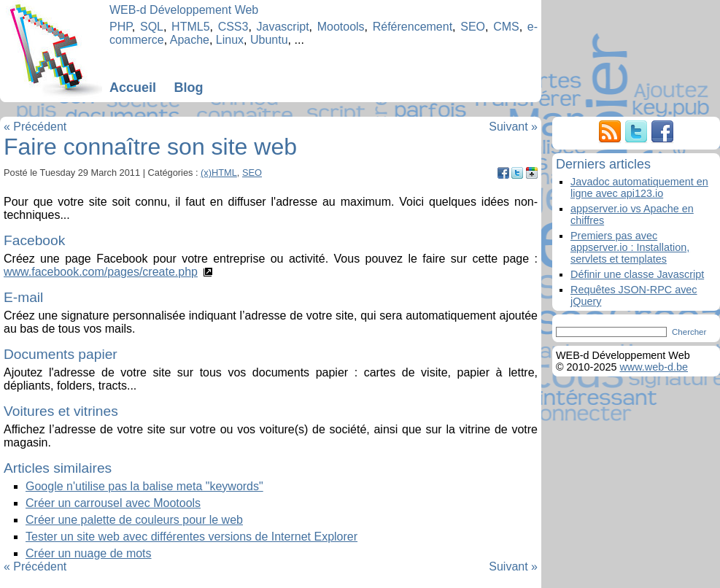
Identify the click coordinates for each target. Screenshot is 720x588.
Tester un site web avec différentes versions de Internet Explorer (191, 537)
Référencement (413, 27)
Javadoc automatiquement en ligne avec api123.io (639, 187)
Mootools (341, 27)
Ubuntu (269, 40)
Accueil (133, 88)
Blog (188, 88)
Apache (190, 40)
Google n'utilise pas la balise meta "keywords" (144, 486)
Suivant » (513, 127)
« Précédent (35, 127)
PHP (121, 27)
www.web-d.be (654, 367)
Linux (230, 40)
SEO (473, 27)
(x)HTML (219, 173)
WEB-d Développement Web (184, 10)
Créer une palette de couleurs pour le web (134, 520)
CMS (506, 27)
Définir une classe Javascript (637, 274)
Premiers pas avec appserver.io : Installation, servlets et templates (630, 247)
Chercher (689, 332)
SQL (152, 27)
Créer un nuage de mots (89, 553)
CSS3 (233, 27)
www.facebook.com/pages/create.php (101, 272)
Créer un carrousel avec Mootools (113, 503)
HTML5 (190, 27)
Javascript (283, 27)
